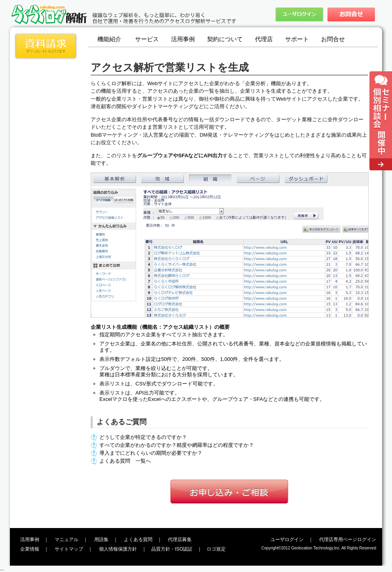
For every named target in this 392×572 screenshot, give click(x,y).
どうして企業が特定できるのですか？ (143, 437)
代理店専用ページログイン (348, 540)
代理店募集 (180, 540)
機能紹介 (109, 39)
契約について (225, 39)
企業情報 (30, 549)
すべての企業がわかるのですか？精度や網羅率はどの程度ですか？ (177, 445)
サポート (297, 39)
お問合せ (333, 39)
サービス (147, 39)
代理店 (264, 39)
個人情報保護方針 (118, 549)
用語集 (101, 540)
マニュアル (67, 540)
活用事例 (183, 39)
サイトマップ (69, 549)
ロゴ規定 (216, 549)
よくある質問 (138, 540)
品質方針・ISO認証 (172, 549)
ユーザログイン (287, 540)
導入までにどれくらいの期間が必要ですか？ (151, 453)
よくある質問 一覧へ (125, 461)
